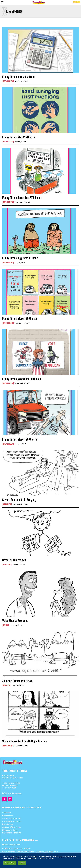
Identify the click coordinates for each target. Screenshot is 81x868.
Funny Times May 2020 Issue (19, 137)
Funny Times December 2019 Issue (22, 198)
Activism (7, 565)
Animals (6, 685)
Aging (5, 625)
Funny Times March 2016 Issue (20, 318)
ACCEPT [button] (22, 863)
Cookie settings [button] (10, 863)
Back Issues (8, 81)
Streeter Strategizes (14, 560)
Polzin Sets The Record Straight (16, 848)
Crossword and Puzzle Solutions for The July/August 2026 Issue (30, 852)
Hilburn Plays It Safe (11, 845)
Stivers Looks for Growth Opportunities (25, 741)
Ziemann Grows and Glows (17, 681)
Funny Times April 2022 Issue (19, 77)
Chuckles (7, 504)
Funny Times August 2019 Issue (20, 258)
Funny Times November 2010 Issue (22, 379)
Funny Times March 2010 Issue (20, 439)
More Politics (9, 746)
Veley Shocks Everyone (15, 621)
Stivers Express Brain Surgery (19, 500)
